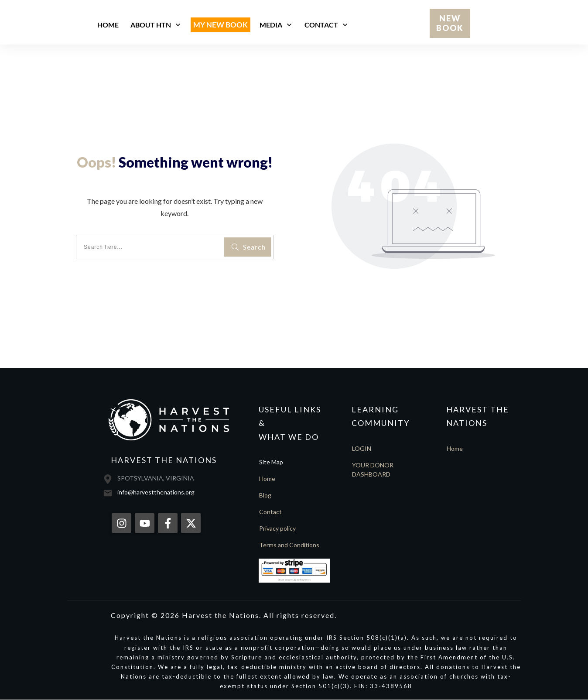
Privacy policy (277, 528)
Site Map (271, 462)
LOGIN (362, 448)
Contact (270, 512)
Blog (265, 495)
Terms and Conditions (289, 545)
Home (267, 479)
